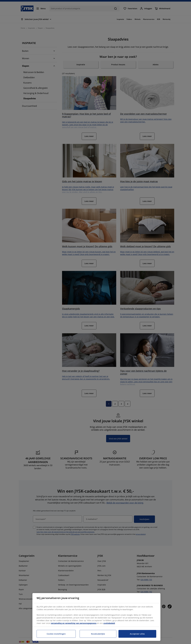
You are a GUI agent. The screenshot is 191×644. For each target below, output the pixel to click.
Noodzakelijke (98, 634)
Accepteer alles (137, 634)
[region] (96, 617)
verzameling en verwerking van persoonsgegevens (74, 623)
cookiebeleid (109, 623)
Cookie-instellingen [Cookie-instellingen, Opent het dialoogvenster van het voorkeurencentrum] (56, 634)
